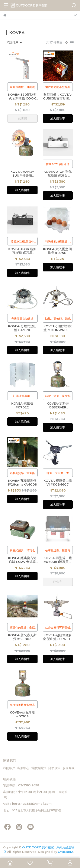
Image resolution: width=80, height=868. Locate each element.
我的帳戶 (9, 768)
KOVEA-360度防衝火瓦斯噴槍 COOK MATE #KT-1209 (22, 97)
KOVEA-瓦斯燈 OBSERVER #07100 (58, 405)
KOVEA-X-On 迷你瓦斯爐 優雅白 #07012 (58, 174)
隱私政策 (54, 768)
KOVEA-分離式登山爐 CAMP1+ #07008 (22, 328)
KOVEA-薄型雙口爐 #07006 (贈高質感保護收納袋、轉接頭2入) (58, 560)
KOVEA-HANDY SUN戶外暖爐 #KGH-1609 (22, 174)
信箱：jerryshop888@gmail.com (27, 804)
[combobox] (14, 42)
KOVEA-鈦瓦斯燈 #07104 (22, 714)
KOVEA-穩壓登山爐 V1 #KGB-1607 (58, 483)
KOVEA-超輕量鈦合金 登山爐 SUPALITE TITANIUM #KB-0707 (58, 637)
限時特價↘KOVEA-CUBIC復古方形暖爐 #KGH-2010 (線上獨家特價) (58, 97)
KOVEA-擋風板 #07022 (22, 405)
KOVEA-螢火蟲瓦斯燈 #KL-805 (22, 637)
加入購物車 (58, 118)
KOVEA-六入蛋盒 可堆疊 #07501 (58, 251)
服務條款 (68, 768)
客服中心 (23, 768)
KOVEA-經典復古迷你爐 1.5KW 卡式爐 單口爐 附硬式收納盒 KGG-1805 (22, 560)
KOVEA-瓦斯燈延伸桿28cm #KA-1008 (22, 483)
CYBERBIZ (65, 852)
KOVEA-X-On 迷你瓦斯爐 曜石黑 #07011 (22, 251)
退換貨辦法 (39, 768)
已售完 (22, 118)
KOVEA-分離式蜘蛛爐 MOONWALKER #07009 (58, 328)
